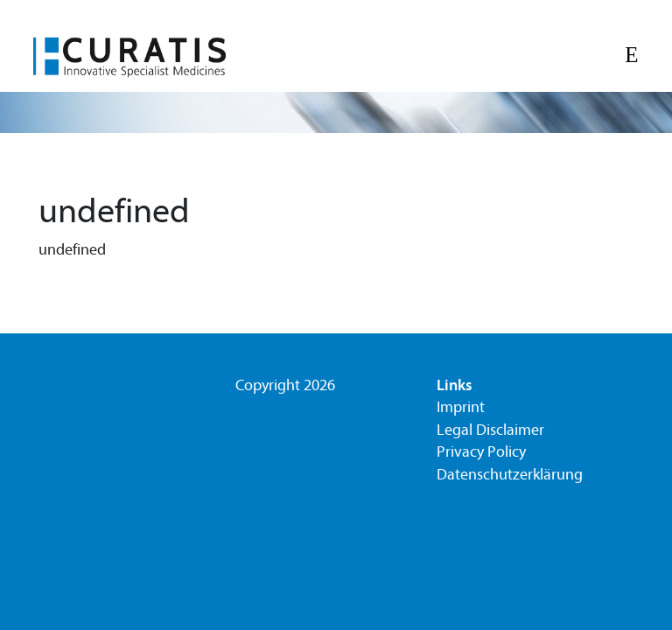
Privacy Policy (481, 452)
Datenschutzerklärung (510, 475)
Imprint (461, 407)
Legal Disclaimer (490, 430)
